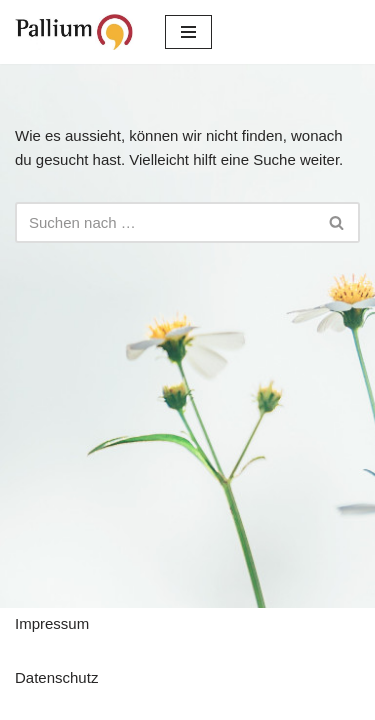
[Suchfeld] (165, 222)
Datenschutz (56, 677)
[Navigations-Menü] (188, 32)
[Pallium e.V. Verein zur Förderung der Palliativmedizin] (75, 32)
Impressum (52, 623)
